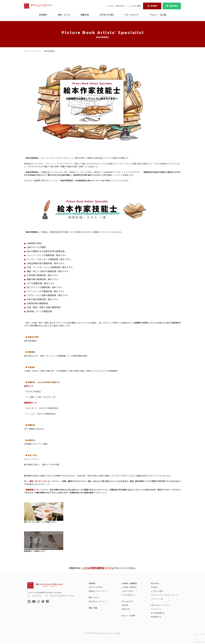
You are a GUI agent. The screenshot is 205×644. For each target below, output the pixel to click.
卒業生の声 (126, 610)
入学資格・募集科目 (129, 589)
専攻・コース (64, 16)
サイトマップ (156, 610)
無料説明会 (172, 7)
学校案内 (43, 16)
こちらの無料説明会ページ (97, 569)
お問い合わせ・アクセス (160, 607)
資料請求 (152, 7)
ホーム (26, 52)
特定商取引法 (156, 618)
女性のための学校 (95, 589)
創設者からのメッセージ (98, 592)
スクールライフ (132, 16)
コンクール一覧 (157, 600)
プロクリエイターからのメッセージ (164, 596)
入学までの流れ (107, 16)
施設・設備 (93, 609)
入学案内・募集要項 (129, 585)
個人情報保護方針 (158, 614)
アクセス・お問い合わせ (116, 7)
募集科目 (85, 16)
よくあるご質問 (135, 7)
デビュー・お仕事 (158, 16)
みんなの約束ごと (128, 596)
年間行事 (125, 607)
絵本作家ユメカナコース (98, 603)
